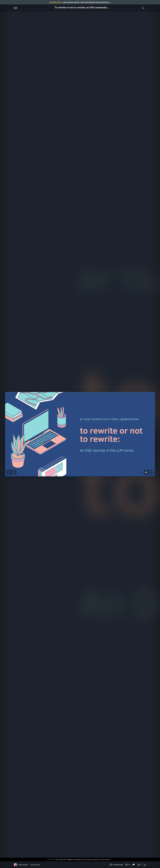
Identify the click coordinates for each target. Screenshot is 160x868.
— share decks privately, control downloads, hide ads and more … (80, 2)
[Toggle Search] (143, 8)
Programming (116, 865)
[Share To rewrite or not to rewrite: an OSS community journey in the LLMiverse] (134, 865)
